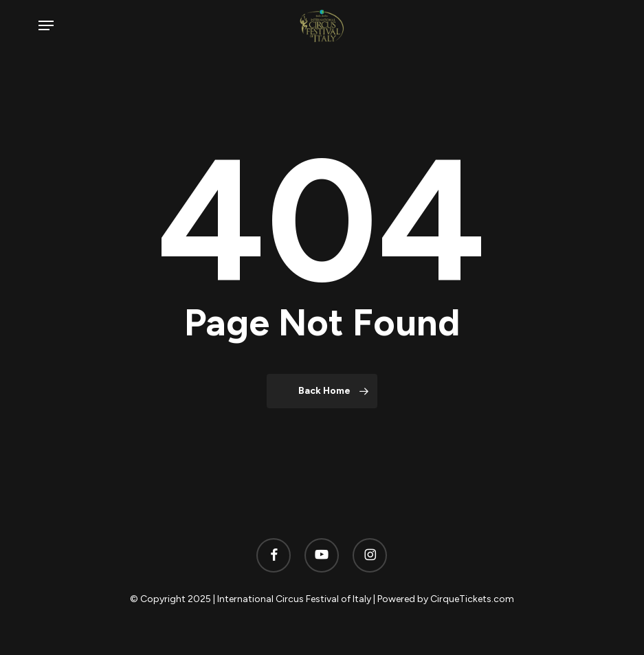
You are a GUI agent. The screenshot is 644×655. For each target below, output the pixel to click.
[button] (46, 25)
